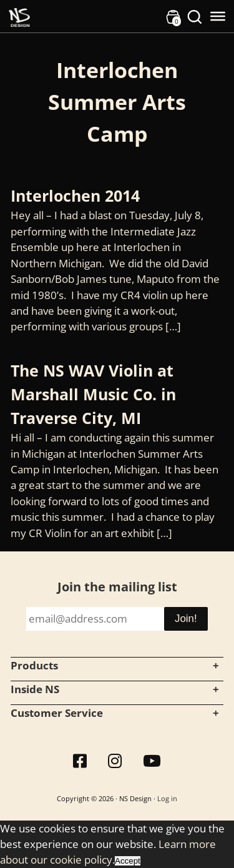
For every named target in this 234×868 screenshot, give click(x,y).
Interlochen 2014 (75, 195)
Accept (128, 861)
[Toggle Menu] (218, 16)
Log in (167, 798)
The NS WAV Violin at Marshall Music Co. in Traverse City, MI (93, 394)
